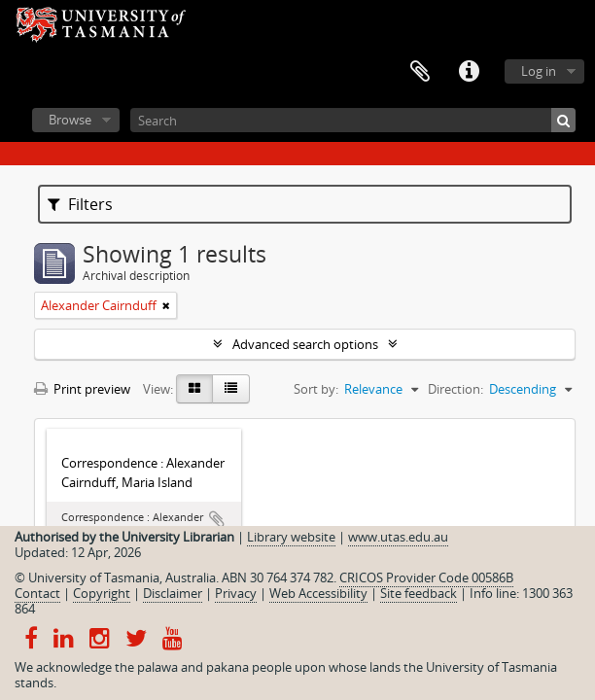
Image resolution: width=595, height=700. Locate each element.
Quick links (469, 72)
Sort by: (316, 389)
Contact (37, 593)
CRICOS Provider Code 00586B (426, 577)
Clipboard (420, 72)
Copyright (102, 593)
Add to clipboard (217, 519)
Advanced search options (305, 344)
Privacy (236, 593)
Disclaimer (173, 593)
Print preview (82, 389)
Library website (291, 537)
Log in (539, 71)
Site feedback (419, 593)
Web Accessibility (318, 593)
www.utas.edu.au (398, 537)
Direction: (455, 389)
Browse (70, 120)
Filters (80, 204)
